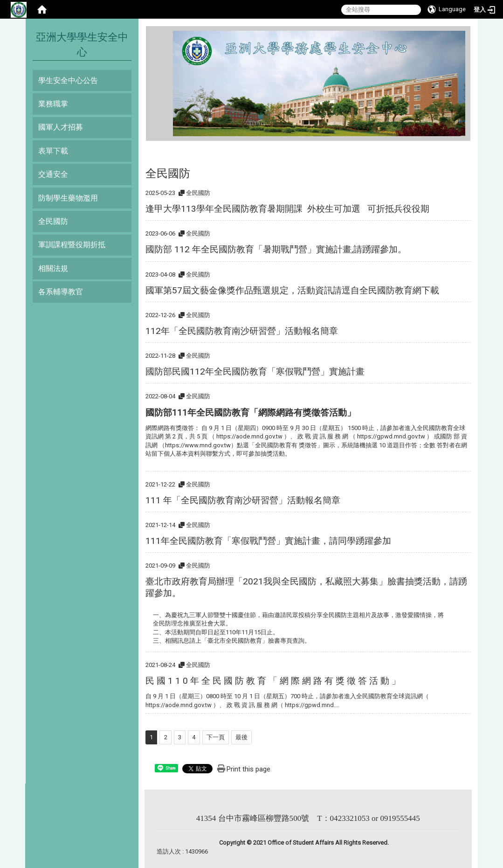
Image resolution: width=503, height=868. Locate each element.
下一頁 (216, 737)
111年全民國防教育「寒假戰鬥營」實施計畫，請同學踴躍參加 (268, 541)
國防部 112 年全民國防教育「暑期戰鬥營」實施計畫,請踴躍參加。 (276, 249)
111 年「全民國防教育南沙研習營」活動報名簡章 (243, 500)
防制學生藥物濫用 (68, 198)
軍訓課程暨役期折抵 (72, 245)
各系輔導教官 (61, 292)
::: (169, 35)
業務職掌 (53, 104)
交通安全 (53, 174)
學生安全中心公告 (68, 80)
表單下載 (53, 151)
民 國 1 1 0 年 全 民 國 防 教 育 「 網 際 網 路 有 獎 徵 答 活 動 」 (273, 681)
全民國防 (53, 221)
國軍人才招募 (61, 127)
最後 (241, 737)
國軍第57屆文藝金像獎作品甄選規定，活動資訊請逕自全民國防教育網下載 (292, 290)
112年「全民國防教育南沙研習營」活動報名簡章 (242, 331)
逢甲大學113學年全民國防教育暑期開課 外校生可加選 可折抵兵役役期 (287, 209)
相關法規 (53, 268)
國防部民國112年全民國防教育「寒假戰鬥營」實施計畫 (255, 372)
